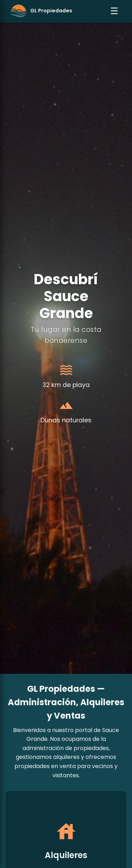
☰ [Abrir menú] (114, 11)
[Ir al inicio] (41, 11)
